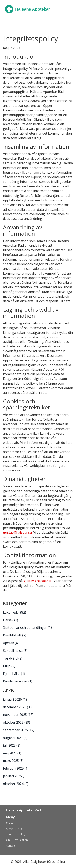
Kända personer (18, 681)
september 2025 (19, 730)
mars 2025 (13, 761)
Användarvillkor (15, 829)
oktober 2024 (16, 784)
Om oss (11, 823)
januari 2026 (16, 699)
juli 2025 (12, 745)
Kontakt (11, 846)
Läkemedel (14, 612)
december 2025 (18, 707)
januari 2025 (15, 776)
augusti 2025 (15, 738)
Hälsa (11, 620)
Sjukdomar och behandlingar (28, 627)
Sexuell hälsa (15, 651)
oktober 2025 (17, 722)
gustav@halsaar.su (17, 532)
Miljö (9, 666)
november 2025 (18, 715)
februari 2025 (16, 768)
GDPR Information (17, 840)
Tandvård (13, 658)
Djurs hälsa (14, 674)
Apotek (11, 643)
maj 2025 (12, 753)
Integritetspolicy (16, 834)
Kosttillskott (15, 635)
